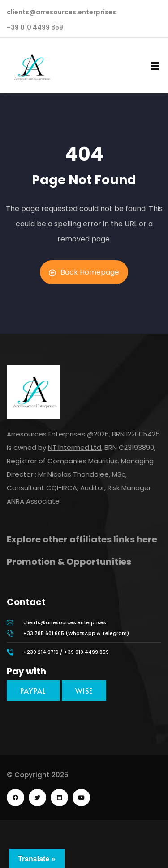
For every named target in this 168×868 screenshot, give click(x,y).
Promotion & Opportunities (69, 562)
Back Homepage (84, 272)
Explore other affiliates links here (82, 539)
